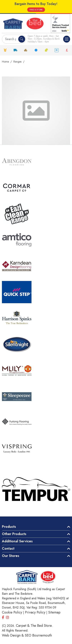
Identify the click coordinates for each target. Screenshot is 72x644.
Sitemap (54, 612)
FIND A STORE (36, 10)
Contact (8, 548)
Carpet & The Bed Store (34, 626)
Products (9, 527)
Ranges (17, 62)
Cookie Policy (12, 612)
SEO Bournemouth (38, 635)
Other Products (14, 534)
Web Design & (13, 635)
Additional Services (17, 541)
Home (5, 62)
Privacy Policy (35, 612)
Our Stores (11, 556)
